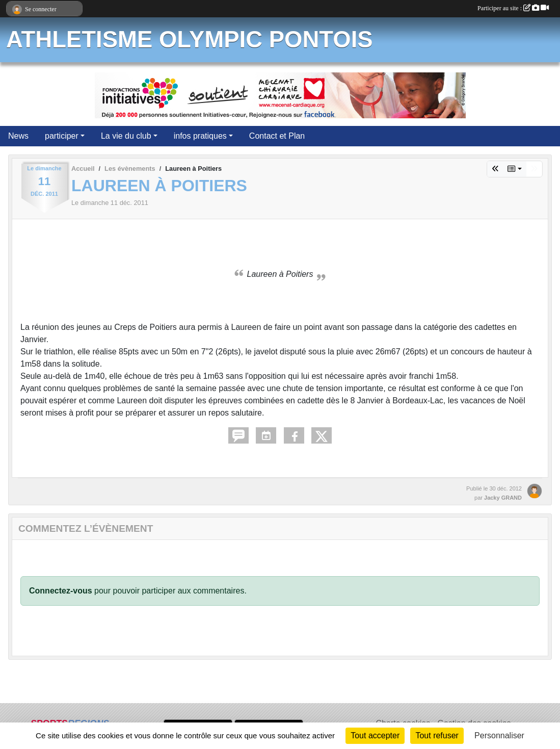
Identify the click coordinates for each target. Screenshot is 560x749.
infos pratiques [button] (200, 136)
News (18, 136)
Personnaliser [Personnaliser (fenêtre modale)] (499, 735)
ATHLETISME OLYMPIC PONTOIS (190, 40)
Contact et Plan (277, 136)
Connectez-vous (61, 591)
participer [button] (62, 136)
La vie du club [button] (126, 136)
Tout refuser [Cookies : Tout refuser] (437, 735)
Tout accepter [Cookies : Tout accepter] (375, 735)
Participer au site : (513, 8)
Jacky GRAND (503, 498)
